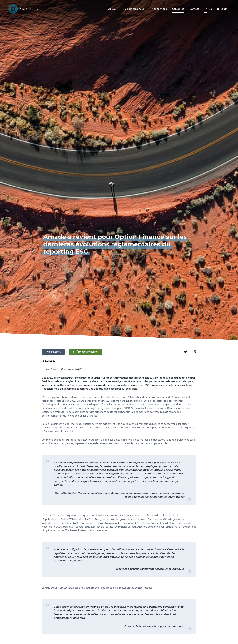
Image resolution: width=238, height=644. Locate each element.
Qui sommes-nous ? (134, 9)
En (210, 9)
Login (224, 9)
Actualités (178, 9)
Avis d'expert (53, 352)
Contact (194, 9)
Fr (206, 9)
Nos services (159, 9)
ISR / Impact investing (85, 352)
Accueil (113, 9)
